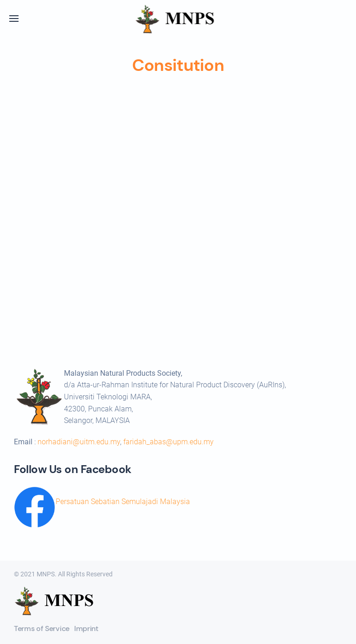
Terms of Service (42, 628)
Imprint (86, 628)
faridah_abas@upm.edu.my (168, 442)
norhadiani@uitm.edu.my (79, 442)
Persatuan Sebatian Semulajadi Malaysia (123, 502)
